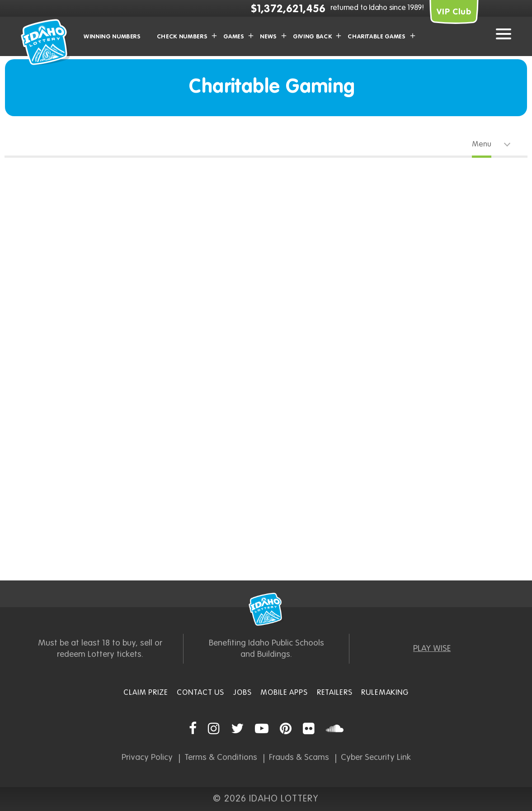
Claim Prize (146, 693)
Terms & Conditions (221, 757)
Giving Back (312, 37)
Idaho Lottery (266, 609)
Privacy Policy (147, 757)
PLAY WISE (432, 648)
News (268, 37)
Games (234, 37)
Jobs (242, 693)
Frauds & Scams (299, 757)
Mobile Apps (284, 693)
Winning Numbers (112, 37)
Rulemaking (385, 693)
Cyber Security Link (376, 757)
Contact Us (200, 693)
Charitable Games (377, 37)
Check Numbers (182, 37)
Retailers (335, 693)
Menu (482, 144)
